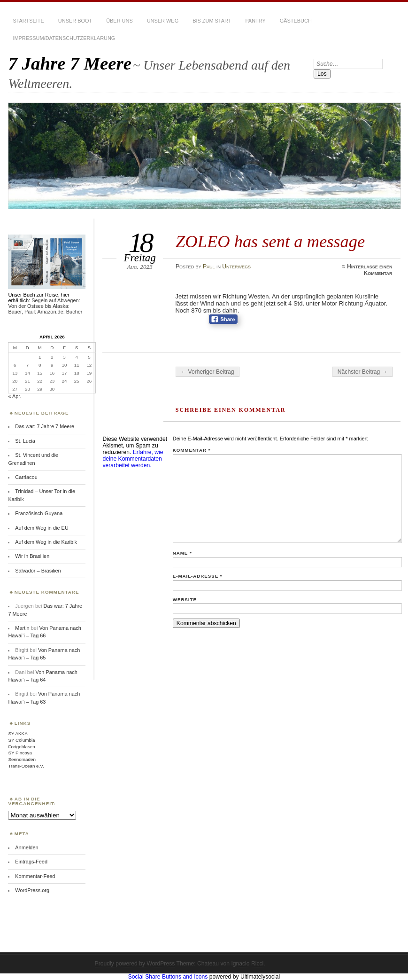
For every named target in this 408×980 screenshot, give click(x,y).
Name (182, 553)
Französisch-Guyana (39, 513)
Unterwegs (236, 267)
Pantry (255, 21)
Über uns (119, 21)
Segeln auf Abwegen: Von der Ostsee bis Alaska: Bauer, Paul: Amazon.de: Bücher (45, 306)
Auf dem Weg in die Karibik (46, 542)
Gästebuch (296, 21)
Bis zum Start (212, 21)
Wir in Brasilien (32, 556)
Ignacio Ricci (247, 964)
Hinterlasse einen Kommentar (370, 270)
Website (185, 600)
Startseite (28, 21)
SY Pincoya (20, 753)
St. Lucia (25, 441)
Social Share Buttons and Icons (168, 977)
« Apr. (15, 396)
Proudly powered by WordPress (135, 964)
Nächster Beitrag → (362, 372)
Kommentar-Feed (35, 876)
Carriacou (26, 477)
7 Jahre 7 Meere (70, 63)
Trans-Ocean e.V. (26, 766)
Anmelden (27, 847)
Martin (22, 628)
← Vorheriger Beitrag (208, 372)
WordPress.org (32, 890)
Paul (209, 267)
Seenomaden (22, 759)
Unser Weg (163, 21)
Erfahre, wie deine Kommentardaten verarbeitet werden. (133, 459)
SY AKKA (18, 733)
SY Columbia (21, 740)
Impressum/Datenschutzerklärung (64, 38)
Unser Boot (75, 21)
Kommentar (192, 450)
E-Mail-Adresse (198, 576)
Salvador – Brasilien (38, 571)
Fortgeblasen (21, 747)
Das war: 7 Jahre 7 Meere (45, 426)
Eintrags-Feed (31, 862)
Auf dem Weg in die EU (42, 528)
